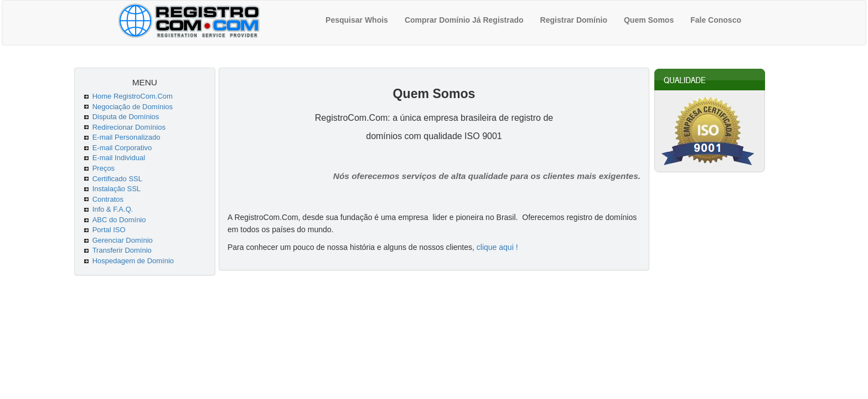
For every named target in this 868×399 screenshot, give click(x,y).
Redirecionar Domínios (129, 127)
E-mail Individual (119, 158)
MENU (145, 82)
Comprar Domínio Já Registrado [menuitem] (464, 20)
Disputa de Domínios (126, 117)
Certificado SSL (117, 179)
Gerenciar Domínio (123, 240)
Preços (104, 168)
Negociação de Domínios (133, 107)
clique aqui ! (497, 247)
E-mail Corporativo (122, 148)
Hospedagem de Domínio (133, 261)
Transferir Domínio (122, 250)
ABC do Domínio (119, 220)
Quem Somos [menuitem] (649, 20)
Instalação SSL (117, 189)
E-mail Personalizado (126, 137)
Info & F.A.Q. (113, 209)
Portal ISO (109, 230)
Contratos (108, 199)
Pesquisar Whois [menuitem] (357, 20)
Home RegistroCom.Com (133, 96)
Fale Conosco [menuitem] (716, 20)
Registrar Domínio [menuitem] (574, 20)
